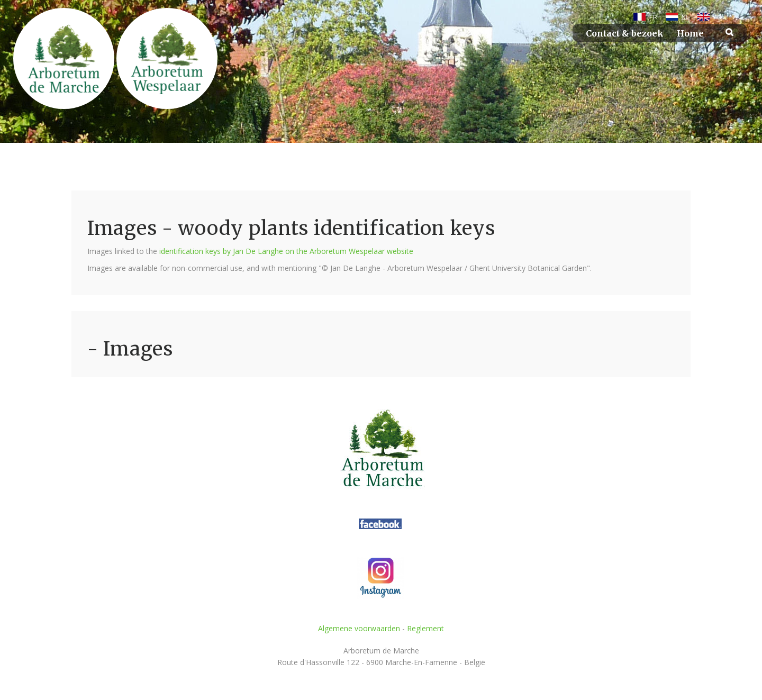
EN (717, 17)
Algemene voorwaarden (359, 628)
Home (690, 34)
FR (653, 17)
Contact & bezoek (625, 34)
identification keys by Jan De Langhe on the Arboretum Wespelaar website (286, 251)
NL (685, 17)
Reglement (425, 628)
